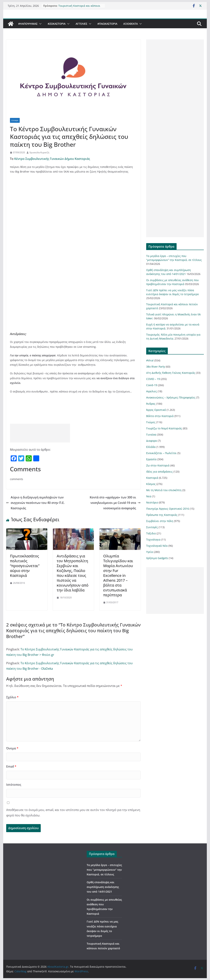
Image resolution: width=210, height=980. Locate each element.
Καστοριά (152, 478)
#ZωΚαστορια (57, 24)
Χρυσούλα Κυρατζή (39, 152)
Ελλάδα (15, 120)
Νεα (149, 496)
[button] (40, 24)
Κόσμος (151, 484)
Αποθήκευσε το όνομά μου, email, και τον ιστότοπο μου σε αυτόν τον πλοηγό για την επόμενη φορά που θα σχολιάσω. (73, 813)
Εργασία (151, 459)
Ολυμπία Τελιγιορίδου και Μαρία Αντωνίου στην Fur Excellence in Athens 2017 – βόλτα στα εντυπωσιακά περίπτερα (118, 575)
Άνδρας (151, 404)
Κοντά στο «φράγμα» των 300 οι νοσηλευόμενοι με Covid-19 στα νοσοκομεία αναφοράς (115, 503)
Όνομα (12, 748)
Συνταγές (152, 527)
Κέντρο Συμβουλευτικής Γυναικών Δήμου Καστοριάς (53, 159)
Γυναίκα (151, 435)
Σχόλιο (12, 697)
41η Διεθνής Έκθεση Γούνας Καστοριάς (171, 373)
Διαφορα (152, 441)
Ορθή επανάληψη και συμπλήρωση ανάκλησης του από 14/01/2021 (103, 887)
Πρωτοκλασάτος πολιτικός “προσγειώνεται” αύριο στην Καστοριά (25, 566)
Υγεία (150, 552)
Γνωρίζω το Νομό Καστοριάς (164, 428)
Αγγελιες (81, 24)
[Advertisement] (40, 433)
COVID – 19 (153, 379)
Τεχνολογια (153, 540)
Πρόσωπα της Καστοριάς (162, 515)
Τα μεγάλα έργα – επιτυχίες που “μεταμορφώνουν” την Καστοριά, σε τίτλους (104, 870)
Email (11, 766)
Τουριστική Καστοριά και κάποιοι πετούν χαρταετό (79, 7)
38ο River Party (156, 367)
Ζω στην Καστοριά (158, 465)
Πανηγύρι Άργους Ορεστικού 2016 (168, 509)
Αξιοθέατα (131, 24)
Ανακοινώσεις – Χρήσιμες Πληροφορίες (171, 397)
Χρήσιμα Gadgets (157, 558)
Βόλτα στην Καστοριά (160, 416)
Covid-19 (152, 385)
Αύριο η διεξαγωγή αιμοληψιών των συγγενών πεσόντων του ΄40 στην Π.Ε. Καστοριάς (35, 503)
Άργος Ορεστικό (156, 410)
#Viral (150, 360)
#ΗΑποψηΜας (28, 24)
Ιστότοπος (14, 785)
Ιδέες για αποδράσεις (159, 472)
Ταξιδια (151, 533)
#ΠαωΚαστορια (107, 24)
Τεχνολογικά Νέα (157, 546)
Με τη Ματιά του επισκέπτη (164, 490)
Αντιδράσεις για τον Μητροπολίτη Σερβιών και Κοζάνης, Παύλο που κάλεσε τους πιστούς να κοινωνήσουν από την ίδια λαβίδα (73, 573)
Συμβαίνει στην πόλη (160, 521)
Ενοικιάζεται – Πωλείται (161, 453)
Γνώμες (151, 422)
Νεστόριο (152, 502)
